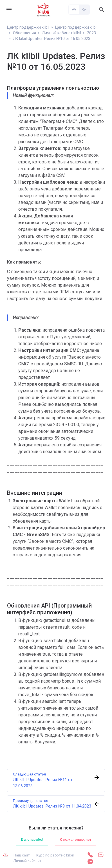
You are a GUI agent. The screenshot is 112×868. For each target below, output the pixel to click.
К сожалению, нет (76, 839)
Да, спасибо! (32, 839)
